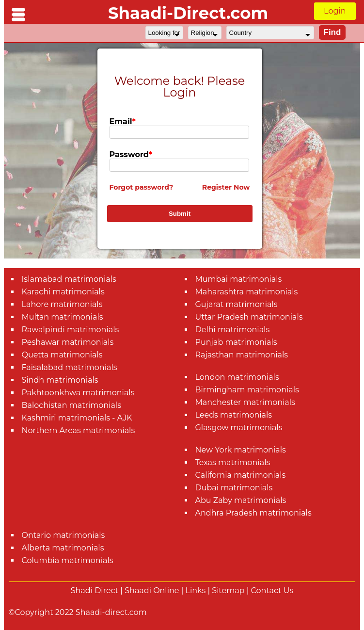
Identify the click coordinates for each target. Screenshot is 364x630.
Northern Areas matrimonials (79, 430)
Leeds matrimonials (234, 415)
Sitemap (228, 590)
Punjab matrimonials (236, 342)
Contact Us (272, 590)
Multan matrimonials (63, 317)
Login (335, 11)
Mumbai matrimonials (239, 279)
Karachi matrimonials (63, 292)
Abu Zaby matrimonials (241, 500)
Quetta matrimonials (62, 355)
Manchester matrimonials (245, 402)
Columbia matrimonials (68, 560)
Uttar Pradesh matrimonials (249, 317)
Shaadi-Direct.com (188, 13)
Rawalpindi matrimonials (71, 330)
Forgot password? (142, 187)
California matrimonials (241, 475)
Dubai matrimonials (234, 488)
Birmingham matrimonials (247, 390)
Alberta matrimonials (63, 548)
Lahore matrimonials (62, 304)
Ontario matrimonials (63, 535)
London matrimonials (237, 377)
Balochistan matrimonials (71, 405)
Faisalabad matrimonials (70, 367)
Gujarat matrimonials (237, 304)
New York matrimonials (241, 450)
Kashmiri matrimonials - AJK (77, 418)
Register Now (226, 187)
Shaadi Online (152, 590)
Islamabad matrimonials (69, 279)
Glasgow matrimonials (239, 428)
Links (196, 590)
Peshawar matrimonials (68, 342)
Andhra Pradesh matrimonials (253, 513)
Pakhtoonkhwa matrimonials (78, 393)
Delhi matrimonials (233, 330)
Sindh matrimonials (60, 380)
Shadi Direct (95, 590)
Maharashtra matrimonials (247, 292)
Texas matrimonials (233, 462)
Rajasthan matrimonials (242, 355)
